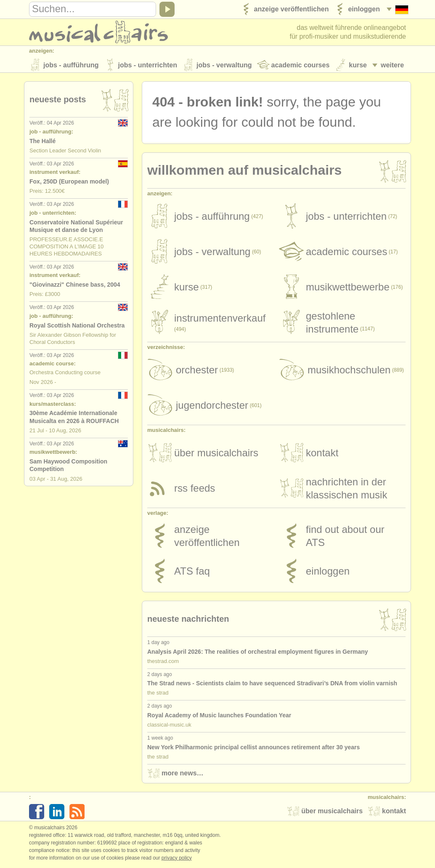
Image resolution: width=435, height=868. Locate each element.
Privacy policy (177, 859)
